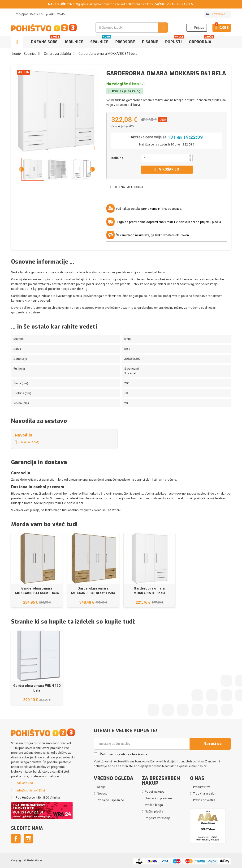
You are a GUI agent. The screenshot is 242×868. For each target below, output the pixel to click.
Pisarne (150, 42)
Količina (117, 158)
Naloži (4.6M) (27, 442)
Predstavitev (201, 787)
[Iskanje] (131, 28)
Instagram (28, 839)
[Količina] (164, 158)
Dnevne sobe (45, 40)
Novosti (102, 793)
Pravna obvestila (204, 800)
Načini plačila (154, 811)
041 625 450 (58, 14)
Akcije (101, 787)
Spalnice (100, 40)
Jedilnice (74, 42)
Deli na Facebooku (126, 187)
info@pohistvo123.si (27, 14)
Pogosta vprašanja (158, 818)
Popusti (175, 40)
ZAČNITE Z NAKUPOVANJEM (174, 4)
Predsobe (125, 42)
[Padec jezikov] (217, 14)
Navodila (24, 435)
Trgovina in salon (205, 793)
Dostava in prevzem (158, 798)
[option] (37, 570)
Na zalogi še (117, 84)
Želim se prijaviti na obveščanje (121, 754)
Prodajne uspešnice (110, 800)
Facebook (16, 839)
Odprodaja (201, 40)
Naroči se (210, 744)
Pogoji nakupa (155, 792)
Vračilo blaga (154, 805)
